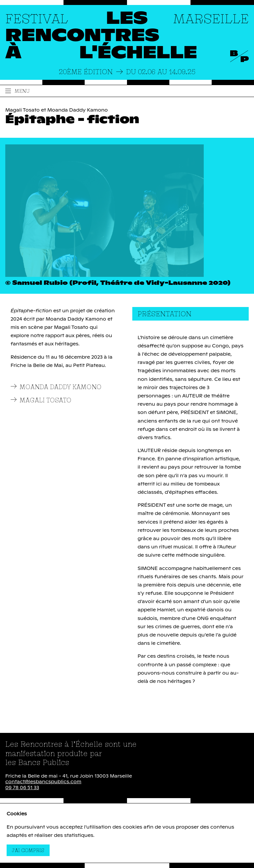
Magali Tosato (41, 400)
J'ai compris (31, 850)
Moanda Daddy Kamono (56, 387)
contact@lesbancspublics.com (43, 782)
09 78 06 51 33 (22, 788)
